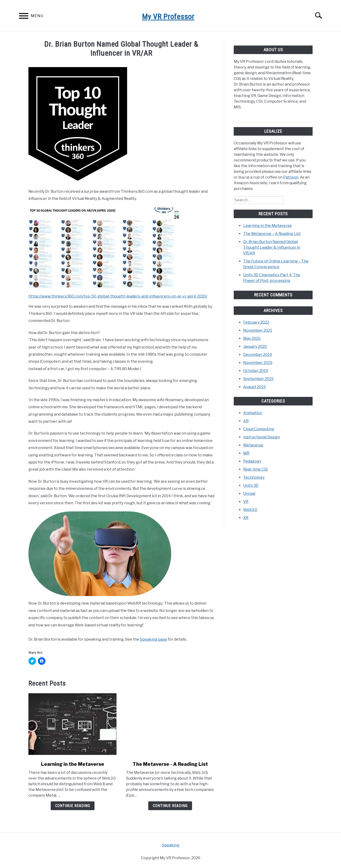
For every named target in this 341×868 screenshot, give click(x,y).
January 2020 (255, 347)
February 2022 (256, 322)
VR (246, 502)
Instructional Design (262, 437)
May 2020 (252, 338)
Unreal (249, 494)
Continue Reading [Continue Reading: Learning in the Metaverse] (73, 806)
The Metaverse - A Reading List (170, 764)
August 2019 (254, 387)
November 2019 (258, 363)
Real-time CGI (256, 469)
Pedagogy (252, 461)
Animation (253, 413)
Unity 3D (251, 485)
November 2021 (258, 330)
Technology (254, 477)
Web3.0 (250, 510)
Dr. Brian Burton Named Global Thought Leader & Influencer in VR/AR (272, 247)
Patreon (291, 177)
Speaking (171, 845)
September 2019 (258, 379)
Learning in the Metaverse (73, 764)
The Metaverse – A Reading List (272, 234)
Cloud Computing (259, 429)
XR (246, 518)
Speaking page (154, 639)
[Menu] (24, 17)
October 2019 (256, 371)
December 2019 (258, 355)
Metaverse (253, 445)
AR (246, 421)
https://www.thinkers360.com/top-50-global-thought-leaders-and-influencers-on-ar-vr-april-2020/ (118, 296)
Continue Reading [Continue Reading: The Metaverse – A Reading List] (170, 806)
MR (246, 453)
